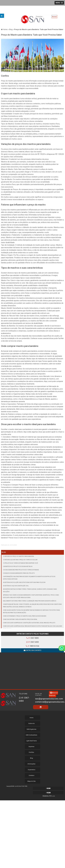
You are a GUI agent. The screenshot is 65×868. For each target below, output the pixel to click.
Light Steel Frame (31, 741)
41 (33, 638)
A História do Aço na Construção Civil (16, 586)
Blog (4, 552)
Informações (31, 764)
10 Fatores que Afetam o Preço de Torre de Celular (20, 560)
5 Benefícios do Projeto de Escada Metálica (18, 566)
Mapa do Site (32, 781)
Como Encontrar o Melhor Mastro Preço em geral (20, 619)
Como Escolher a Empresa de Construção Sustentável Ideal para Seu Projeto (29, 623)
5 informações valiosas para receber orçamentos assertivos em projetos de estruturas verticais (29, 578)
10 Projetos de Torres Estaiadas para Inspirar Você (20, 563)
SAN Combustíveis (31, 735)
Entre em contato (32, 650)
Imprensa (31, 747)
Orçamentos (32, 770)
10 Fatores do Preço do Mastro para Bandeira (18, 556)
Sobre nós (31, 723)
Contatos (32, 775)
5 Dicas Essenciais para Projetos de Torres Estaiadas (21, 570)
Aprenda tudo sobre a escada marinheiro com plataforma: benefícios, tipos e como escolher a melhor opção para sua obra (31, 596)
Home (32, 718)
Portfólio (31, 752)
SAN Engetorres (31, 729)
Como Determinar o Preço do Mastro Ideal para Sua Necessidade (25, 616)
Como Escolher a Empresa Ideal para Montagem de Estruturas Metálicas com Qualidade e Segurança (33, 627)
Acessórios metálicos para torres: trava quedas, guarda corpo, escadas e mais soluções (30, 590)
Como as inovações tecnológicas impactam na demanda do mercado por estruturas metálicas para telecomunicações (31, 611)
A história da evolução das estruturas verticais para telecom (24, 582)
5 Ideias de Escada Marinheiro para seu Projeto (19, 573)
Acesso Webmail (53, 694)
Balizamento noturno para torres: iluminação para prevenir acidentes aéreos (30, 601)
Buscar (54, 17)
